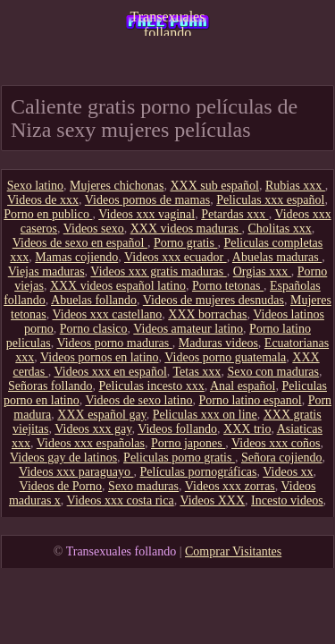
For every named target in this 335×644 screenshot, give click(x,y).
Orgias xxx (262, 271)
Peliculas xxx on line (205, 415)
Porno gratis (186, 243)
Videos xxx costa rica (121, 500)
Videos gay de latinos (63, 458)
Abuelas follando (94, 300)
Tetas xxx (197, 372)
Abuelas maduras (277, 257)
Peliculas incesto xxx (152, 386)
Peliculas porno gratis (179, 458)
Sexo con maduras (273, 372)
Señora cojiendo (282, 458)
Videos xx (288, 472)
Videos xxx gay (93, 429)
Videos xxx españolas (91, 443)
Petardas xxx (234, 214)
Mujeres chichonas (117, 186)
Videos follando (177, 429)
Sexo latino (35, 186)
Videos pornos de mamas (147, 200)
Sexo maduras (143, 486)
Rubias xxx (295, 186)
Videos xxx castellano (107, 314)
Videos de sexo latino (138, 400)
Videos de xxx (43, 200)
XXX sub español (214, 186)
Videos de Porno (61, 486)
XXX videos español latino (118, 286)
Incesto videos (287, 500)
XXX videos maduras (186, 229)
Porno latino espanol (251, 400)
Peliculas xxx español (270, 200)
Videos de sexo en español (80, 243)
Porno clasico (94, 329)
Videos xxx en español (110, 372)
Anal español (243, 386)
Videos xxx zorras (230, 486)
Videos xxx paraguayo (76, 472)
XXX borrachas (207, 314)
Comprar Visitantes (233, 551)
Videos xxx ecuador (176, 257)
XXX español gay (101, 415)
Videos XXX (212, 500)
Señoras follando (50, 386)
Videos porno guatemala (225, 357)
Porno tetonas (228, 286)
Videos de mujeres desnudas (214, 300)
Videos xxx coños (276, 443)
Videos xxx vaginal (147, 214)
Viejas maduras (46, 271)
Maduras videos (218, 343)
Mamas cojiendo (76, 257)
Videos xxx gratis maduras (158, 271)
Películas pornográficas (199, 472)
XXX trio (247, 429)
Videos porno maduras (114, 343)
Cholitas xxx (280, 229)
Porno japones (188, 443)
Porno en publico (48, 214)
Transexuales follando (168, 22)
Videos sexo (94, 229)
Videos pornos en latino (100, 357)
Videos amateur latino (188, 329)
